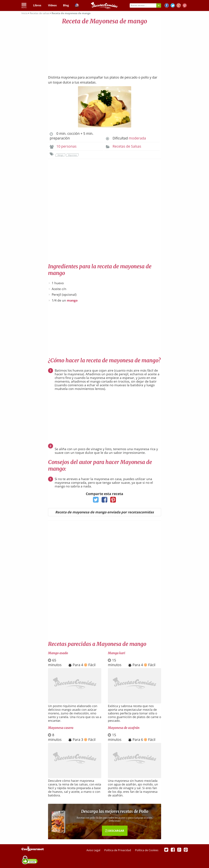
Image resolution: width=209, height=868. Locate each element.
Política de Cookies (147, 850)
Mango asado (58, 653)
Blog (66, 5)
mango (72, 300)
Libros (37, 5)
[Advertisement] (105, 48)
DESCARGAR (115, 831)
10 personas (66, 146)
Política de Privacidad (118, 850)
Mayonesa (72, 155)
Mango (60, 155)
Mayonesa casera (61, 728)
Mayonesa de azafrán (124, 728)
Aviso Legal (94, 850)
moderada (137, 138)
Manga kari (117, 653)
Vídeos (52, 5)
